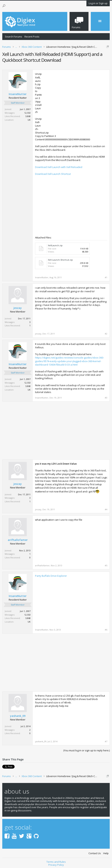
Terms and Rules (56, 862)
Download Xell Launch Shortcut (53, 174)
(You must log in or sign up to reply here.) (87, 750)
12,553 (27, 113)
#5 (106, 566)
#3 (106, 398)
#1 (106, 277)
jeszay (18, 308)
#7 (106, 741)
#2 (106, 334)
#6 (106, 630)
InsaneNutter (18, 94)
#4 (106, 509)
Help (106, 853)
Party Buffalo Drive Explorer (51, 576)
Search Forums (14, 37)
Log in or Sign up (98, 3)
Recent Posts (32, 37)
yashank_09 (18, 716)
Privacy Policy (56, 865)
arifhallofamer (18, 540)
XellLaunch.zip (55, 245)
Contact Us (95, 853)
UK (29, 120)
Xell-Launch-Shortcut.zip (60, 260)
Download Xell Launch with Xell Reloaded (59, 167)
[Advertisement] (75, 99)
